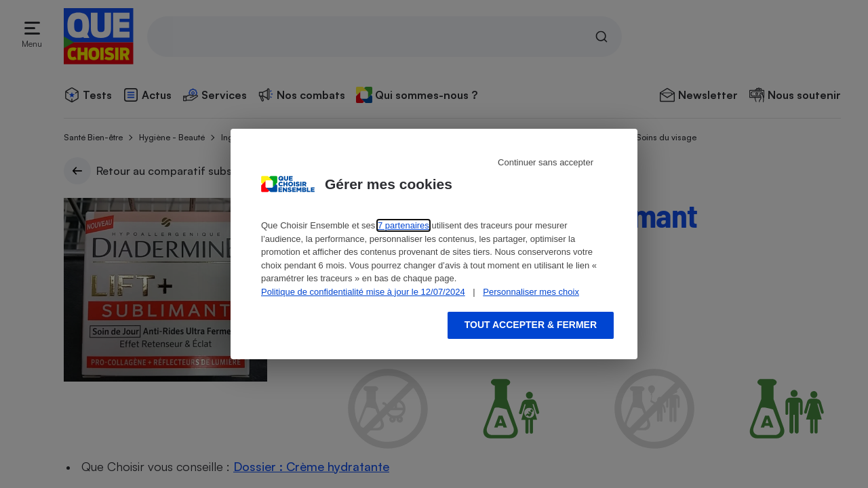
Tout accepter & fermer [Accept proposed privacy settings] (531, 325)
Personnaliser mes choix (531, 292)
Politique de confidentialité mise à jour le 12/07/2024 (363, 292)
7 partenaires (403, 225)
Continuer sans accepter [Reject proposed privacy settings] (546, 162)
